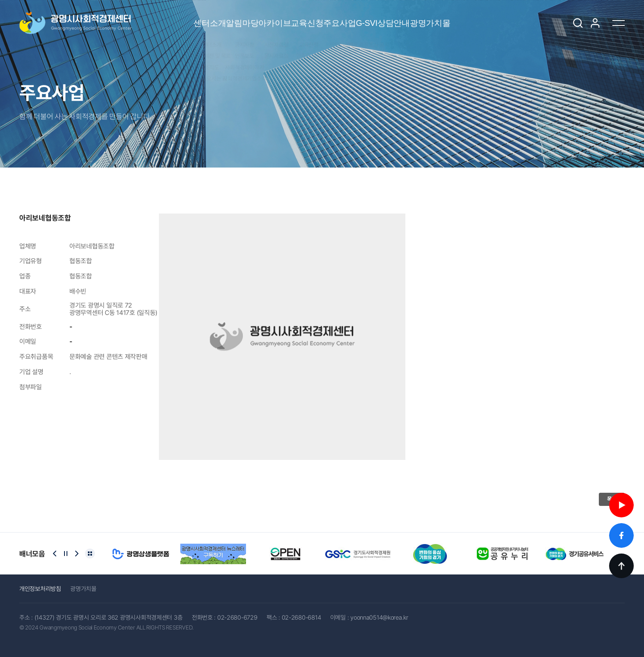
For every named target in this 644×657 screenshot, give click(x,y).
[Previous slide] (55, 554)
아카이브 (245, 17)
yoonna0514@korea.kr (379, 618)
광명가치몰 (506, 17)
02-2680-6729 (237, 618)
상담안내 (447, 17)
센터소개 (134, 17)
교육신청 (300, 17)
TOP (621, 566)
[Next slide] (77, 554)
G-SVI (401, 23)
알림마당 (189, 17)
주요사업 (355, 17)
